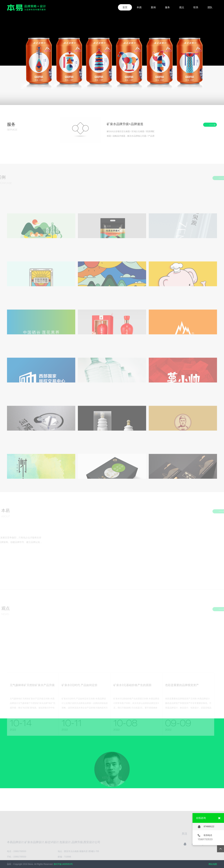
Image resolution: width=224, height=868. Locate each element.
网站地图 (213, 864)
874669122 (206, 827)
